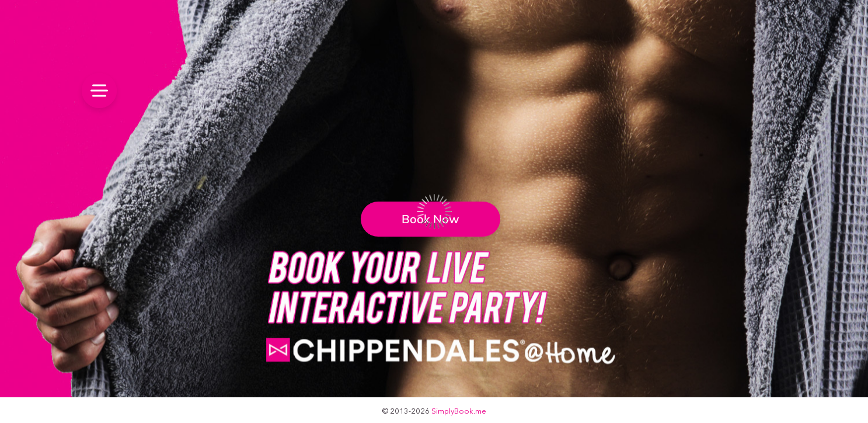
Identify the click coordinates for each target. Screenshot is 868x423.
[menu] (99, 91)
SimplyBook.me (459, 411)
